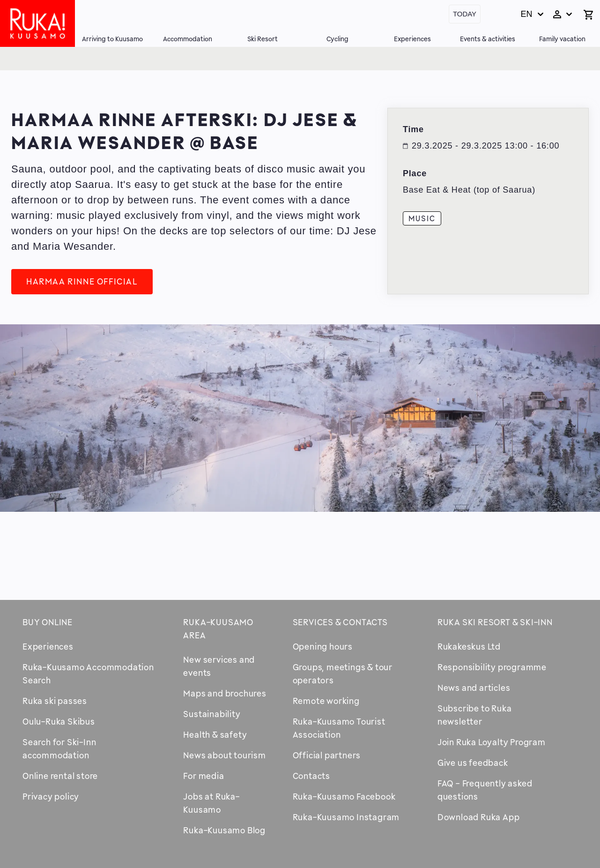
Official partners (327, 755)
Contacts (311, 776)
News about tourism (224, 755)
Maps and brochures (225, 693)
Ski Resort (263, 39)
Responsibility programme (492, 667)
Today (465, 14)
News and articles (474, 688)
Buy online (48, 622)
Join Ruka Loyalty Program (492, 742)
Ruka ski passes (55, 701)
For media (204, 776)
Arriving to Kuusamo (112, 39)
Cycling (337, 39)
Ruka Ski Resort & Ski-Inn (495, 622)
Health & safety (215, 734)
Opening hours (323, 646)
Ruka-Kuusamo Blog (224, 830)
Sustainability (212, 714)
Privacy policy (51, 796)
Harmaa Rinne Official (82, 281)
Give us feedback (473, 763)
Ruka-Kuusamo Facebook (344, 796)
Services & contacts (340, 622)
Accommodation (188, 39)
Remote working (326, 701)
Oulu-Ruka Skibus (59, 721)
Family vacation (562, 39)
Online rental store (60, 776)
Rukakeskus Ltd (469, 646)
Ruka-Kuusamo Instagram (346, 817)
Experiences (412, 39)
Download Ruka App (479, 817)
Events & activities (488, 39)
